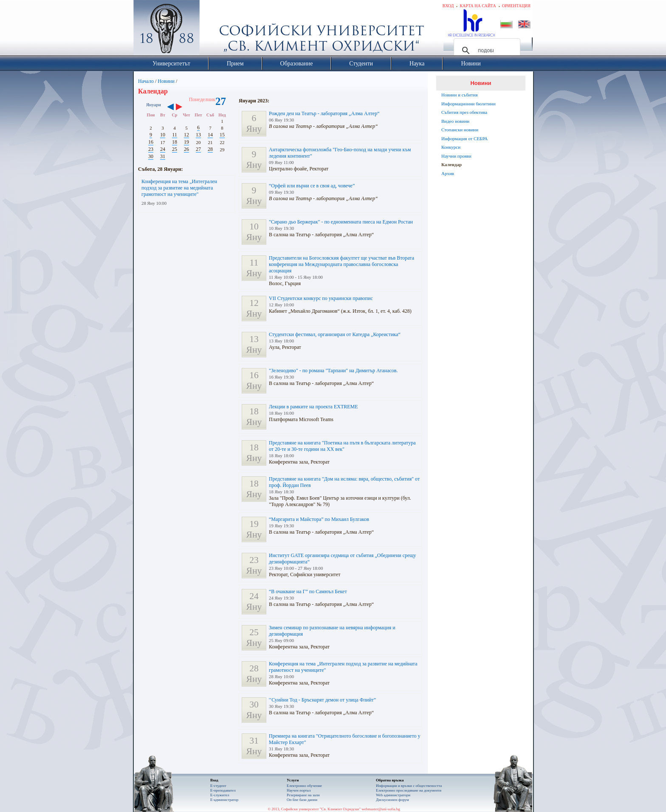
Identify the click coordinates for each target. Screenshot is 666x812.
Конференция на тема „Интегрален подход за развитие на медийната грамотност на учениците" (179, 188)
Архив (448, 173)
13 (198, 135)
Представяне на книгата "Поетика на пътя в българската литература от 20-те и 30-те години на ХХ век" (342, 446)
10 (163, 135)
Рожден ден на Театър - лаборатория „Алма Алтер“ (324, 113)
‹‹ (171, 108)
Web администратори (393, 795)
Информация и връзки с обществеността (409, 786)
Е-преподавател (223, 790)
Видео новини (455, 121)
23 (151, 149)
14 (210, 135)
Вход (448, 6)
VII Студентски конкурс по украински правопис (321, 298)
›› (183, 108)
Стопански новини (460, 130)
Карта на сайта (478, 6)
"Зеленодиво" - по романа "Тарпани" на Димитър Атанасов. (333, 371)
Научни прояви (456, 156)
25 (175, 149)
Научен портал (299, 790)
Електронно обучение (304, 786)
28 (210, 149)
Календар (452, 164)
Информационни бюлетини (468, 104)
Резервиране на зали (303, 795)
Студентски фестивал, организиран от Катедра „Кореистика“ (335, 334)
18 (175, 142)
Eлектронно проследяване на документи (409, 790)
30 (151, 156)
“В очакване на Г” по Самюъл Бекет (308, 591)
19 (186, 142)
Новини (166, 81)
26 (186, 149)
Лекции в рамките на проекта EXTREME (313, 407)
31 (163, 156)
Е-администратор (224, 800)
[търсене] (486, 51)
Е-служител (220, 795)
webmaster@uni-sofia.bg (381, 809)
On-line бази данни (302, 800)
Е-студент (218, 786)
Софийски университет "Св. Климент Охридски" (214, 30)
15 (222, 135)
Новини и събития (460, 95)
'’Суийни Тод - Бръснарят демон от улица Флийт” (322, 700)
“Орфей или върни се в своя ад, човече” (312, 186)
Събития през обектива (464, 112)
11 (175, 135)
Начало (146, 81)
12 (186, 135)
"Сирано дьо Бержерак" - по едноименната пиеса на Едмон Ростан (341, 222)
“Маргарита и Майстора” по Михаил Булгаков (319, 519)
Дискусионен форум (392, 800)
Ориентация (516, 6)
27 (198, 149)
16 (151, 142)
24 (163, 149)
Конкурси (451, 147)
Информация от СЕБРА (464, 139)
